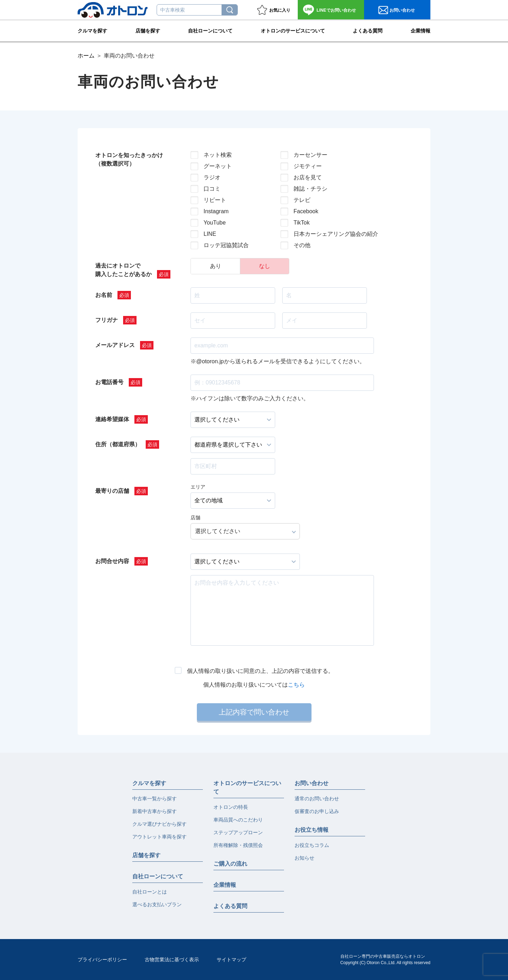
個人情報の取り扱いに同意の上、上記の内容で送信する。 (260, 671)
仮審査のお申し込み (317, 811)
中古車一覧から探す (155, 799)
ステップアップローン (238, 832)
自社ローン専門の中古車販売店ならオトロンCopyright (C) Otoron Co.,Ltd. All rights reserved (385, 960)
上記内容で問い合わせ (254, 712)
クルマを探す (92, 30)
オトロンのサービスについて (293, 30)
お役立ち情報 (312, 830)
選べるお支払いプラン (157, 904)
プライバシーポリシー (102, 960)
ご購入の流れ (230, 864)
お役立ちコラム (312, 845)
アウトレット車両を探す (159, 837)
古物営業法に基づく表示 (172, 960)
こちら (296, 685)
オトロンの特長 (231, 807)
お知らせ (304, 858)
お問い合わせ (336, 10)
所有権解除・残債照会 (238, 845)
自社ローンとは (150, 892)
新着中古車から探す (155, 811)
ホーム (86, 56)
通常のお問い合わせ (317, 799)
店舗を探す (148, 30)
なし (265, 266)
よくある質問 (368, 30)
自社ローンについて (210, 30)
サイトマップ (231, 960)
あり (216, 266)
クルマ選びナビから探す (159, 824)
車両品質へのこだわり (238, 820)
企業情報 (421, 30)
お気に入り (280, 10)
